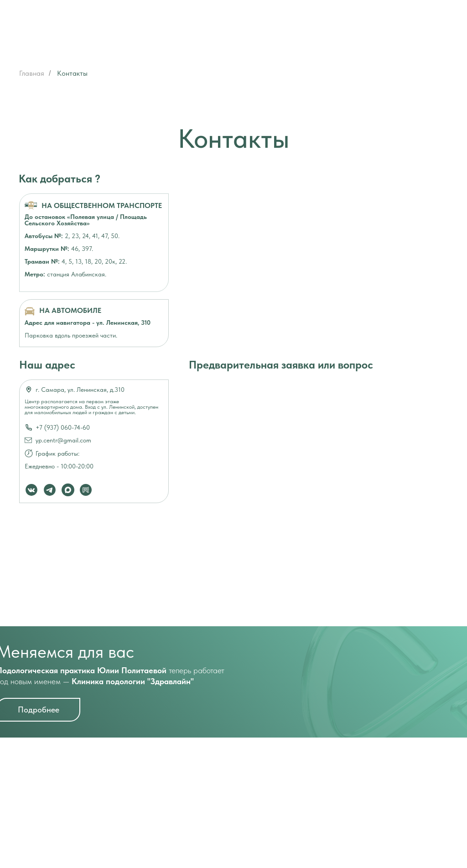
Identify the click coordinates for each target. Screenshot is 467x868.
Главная (32, 73)
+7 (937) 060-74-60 (63, 427)
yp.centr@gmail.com (63, 440)
